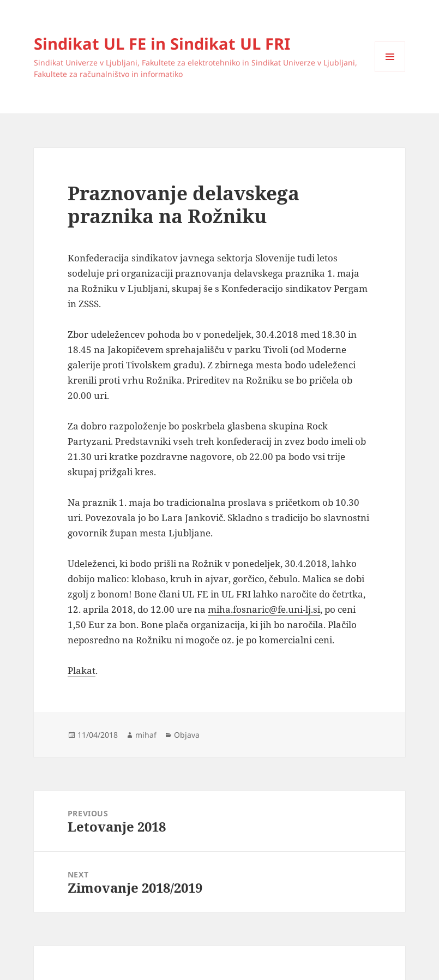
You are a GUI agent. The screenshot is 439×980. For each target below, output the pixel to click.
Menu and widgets (390, 72)
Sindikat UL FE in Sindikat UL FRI (162, 43)
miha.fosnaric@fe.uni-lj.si (264, 609)
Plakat (82, 670)
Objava (187, 735)
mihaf (146, 735)
